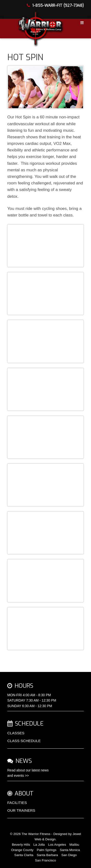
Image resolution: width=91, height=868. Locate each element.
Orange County (22, 850)
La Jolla (39, 845)
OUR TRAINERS (21, 810)
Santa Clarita (24, 855)
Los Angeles (57, 845)
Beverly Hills (21, 845)
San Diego (69, 855)
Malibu (74, 845)
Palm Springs (47, 850)
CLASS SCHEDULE (24, 741)
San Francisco (45, 860)
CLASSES (16, 733)
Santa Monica (70, 850)
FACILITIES (17, 803)
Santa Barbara (47, 855)
